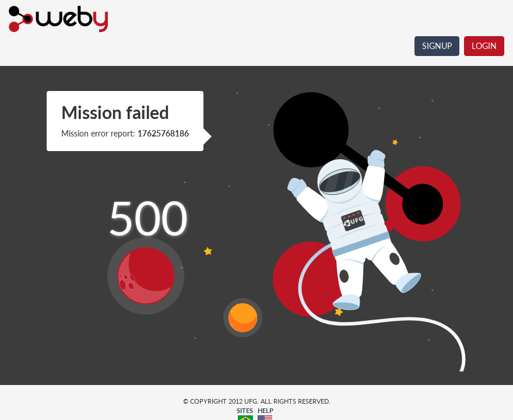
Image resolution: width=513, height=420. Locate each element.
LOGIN (484, 46)
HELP (266, 410)
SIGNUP (437, 46)
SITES (245, 410)
